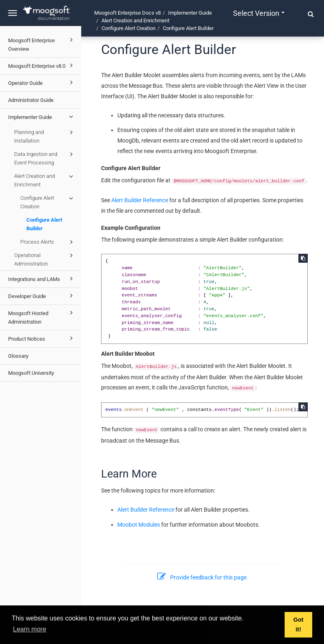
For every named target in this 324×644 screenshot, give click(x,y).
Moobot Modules (139, 525)
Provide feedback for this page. (203, 577)
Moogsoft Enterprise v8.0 (42, 65)
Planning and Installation (45, 136)
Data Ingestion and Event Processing (45, 158)
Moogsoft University (31, 373)
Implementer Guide (42, 117)
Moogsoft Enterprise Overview (42, 44)
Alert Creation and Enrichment (45, 180)
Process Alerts (48, 242)
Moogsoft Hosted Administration (42, 317)
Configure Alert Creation (48, 202)
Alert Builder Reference (140, 200)
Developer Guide (42, 296)
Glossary (18, 356)
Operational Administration (45, 259)
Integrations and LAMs (42, 279)
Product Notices (42, 338)
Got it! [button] (299, 625)
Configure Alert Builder (44, 224)
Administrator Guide (31, 100)
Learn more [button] (30, 629)
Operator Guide (42, 82)
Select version (259, 13)
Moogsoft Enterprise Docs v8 (127, 13)
